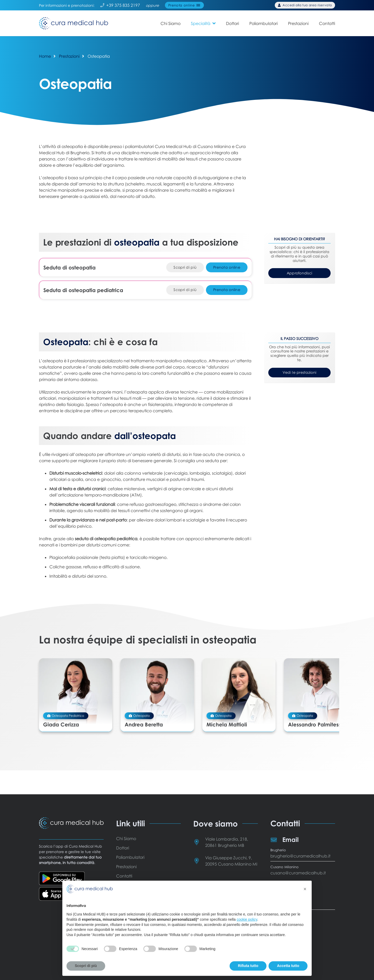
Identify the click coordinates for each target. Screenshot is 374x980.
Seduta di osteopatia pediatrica (83, 290)
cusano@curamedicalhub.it (298, 873)
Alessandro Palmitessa (300, 719)
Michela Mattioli (216, 719)
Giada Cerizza (61, 719)
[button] (214, 23)
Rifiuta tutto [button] (248, 966)
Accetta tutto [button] (288, 966)
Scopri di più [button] (86, 966)
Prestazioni (69, 56)
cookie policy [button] (247, 919)
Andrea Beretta (138, 719)
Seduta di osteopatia (69, 267)
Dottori (123, 848)
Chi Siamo (126, 839)
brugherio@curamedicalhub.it (300, 856)
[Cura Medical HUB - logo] (75, 23)
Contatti (124, 876)
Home (45, 56)
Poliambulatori (130, 857)
